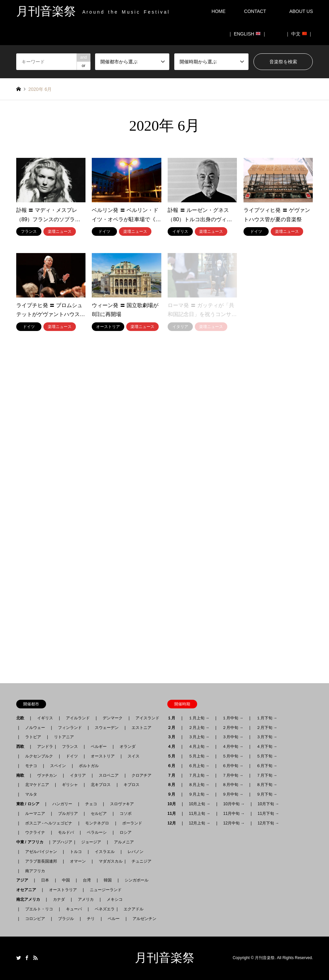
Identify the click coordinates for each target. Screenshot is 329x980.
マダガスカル (109, 861)
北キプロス (101, 785)
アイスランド (145, 718)
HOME (219, 11)
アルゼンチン (142, 919)
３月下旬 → (267, 737)
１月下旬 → (267, 718)
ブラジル (66, 919)
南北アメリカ (30, 899)
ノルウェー (35, 728)
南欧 (22, 775)
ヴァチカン (47, 775)
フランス (70, 747)
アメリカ (86, 899)
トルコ (76, 852)
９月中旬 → (233, 794)
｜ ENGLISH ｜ (247, 34)
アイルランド (78, 718)
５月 (173, 756)
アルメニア (124, 842)
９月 (173, 794)
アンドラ (43, 747)
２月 (173, 728)
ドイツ (72, 756)
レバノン (136, 852)
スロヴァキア (122, 804)
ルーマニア (35, 814)
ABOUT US (303, 11)
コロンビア (35, 919)
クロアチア (141, 775)
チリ (91, 919)
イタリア (78, 775)
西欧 (22, 747)
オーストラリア (63, 890)
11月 (173, 814)
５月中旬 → (233, 756)
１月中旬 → (233, 718)
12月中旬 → (234, 823)
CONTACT (255, 11)
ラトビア (33, 737)
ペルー (114, 919)
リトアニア (64, 737)
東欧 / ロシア (30, 804)
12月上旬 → (200, 823)
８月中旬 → (233, 785)
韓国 (108, 880)
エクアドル (132, 909)
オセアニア (28, 890)
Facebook (27, 958)
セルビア (99, 814)
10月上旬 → (200, 804)
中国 (66, 880)
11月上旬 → (200, 814)
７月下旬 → (267, 775)
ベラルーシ (97, 832)
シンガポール (137, 880)
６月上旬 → (199, 766)
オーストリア (103, 756)
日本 (45, 880)
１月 (173, 718)
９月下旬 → (267, 794)
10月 (173, 804)
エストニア (141, 728)
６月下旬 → (267, 766)
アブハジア (62, 842)
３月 (173, 737)
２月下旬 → (267, 728)
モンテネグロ (97, 823)
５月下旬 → (267, 756)
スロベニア (109, 775)
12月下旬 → (269, 823)
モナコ (31, 766)
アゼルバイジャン (41, 852)
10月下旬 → (269, 804)
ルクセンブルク (39, 756)
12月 (173, 823)
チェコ (91, 804)
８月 (173, 785)
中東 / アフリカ (32, 842)
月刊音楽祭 (165, 958)
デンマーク (113, 718)
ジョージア (91, 842)
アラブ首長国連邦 (41, 861)
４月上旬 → (199, 747)
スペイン (58, 766)
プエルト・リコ (39, 909)
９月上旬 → (199, 794)
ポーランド (132, 823)
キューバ (74, 909)
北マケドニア (37, 785)
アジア (24, 880)
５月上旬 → (199, 756)
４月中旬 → (233, 747)
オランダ (128, 747)
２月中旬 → (233, 728)
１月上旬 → (199, 718)
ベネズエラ (103, 909)
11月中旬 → (234, 814)
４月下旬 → (267, 747)
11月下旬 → (269, 814)
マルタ (31, 794)
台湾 (87, 880)
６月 (173, 766)
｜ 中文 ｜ (299, 34)
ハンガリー (62, 804)
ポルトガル (89, 766)
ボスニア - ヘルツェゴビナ (49, 823)
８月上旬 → (199, 785)
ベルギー (99, 747)
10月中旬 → (234, 804)
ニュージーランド (106, 890)
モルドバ (66, 832)
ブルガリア (68, 814)
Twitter (19, 958)
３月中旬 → (233, 737)
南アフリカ (35, 871)
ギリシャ (70, 785)
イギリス (45, 718)
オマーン (78, 861)
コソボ (126, 814)
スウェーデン (107, 728)
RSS (35, 958)
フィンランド (70, 728)
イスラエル (105, 852)
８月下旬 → (267, 785)
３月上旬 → (199, 737)
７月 (173, 775)
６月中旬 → (233, 766)
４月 (173, 747)
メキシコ (115, 899)
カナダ (59, 899)
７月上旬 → (199, 775)
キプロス (132, 785)
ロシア (126, 832)
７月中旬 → (233, 775)
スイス (134, 756)
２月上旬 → (199, 728)
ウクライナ (35, 832)
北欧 (22, 718)
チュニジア (141, 861)
